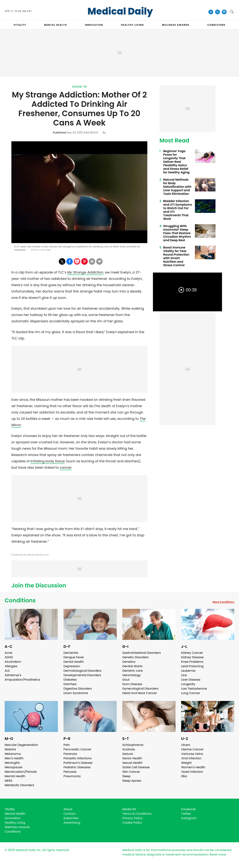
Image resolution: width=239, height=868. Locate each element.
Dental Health (74, 662)
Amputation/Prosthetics (22, 680)
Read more (218, 854)
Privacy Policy (132, 818)
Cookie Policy (132, 823)
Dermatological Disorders (82, 671)
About (68, 809)
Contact (70, 814)
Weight (186, 763)
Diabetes (70, 680)
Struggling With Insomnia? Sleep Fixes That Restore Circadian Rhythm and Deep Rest (177, 233)
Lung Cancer (191, 693)
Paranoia (70, 754)
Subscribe (71, 818)
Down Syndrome (76, 693)
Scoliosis (129, 749)
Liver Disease (191, 680)
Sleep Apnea (132, 781)
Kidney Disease (192, 657)
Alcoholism (13, 662)
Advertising (72, 823)
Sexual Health (132, 763)
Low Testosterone (194, 689)
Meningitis (12, 763)
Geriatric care (132, 671)
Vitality (10, 809)
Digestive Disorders (78, 689)
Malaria (10, 749)
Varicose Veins (192, 754)
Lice (184, 675)
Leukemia (188, 671)
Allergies (11, 666)
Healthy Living (15, 823)
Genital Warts (132, 666)
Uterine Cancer (192, 749)
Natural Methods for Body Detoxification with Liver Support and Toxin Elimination (177, 187)
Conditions (20, 600)
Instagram (189, 818)
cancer (66, 467)
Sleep (126, 776)
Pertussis (70, 772)
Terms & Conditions (137, 814)
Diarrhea (70, 684)
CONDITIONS (216, 25)
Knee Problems (192, 662)
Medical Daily (120, 11)
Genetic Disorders (135, 657)
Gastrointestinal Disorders (142, 653)
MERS (8, 781)
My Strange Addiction (85, 272)
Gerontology (132, 675)
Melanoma (13, 754)
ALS (7, 671)
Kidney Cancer (192, 653)
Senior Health (132, 758)
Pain (67, 745)
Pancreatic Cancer (77, 749)
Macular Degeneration (21, 745)
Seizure (128, 754)
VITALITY (20, 25)
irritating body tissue (48, 461)
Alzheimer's (13, 675)
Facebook (188, 809)
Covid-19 (79, 87)
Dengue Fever (74, 657)
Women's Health (193, 767)
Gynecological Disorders (140, 689)
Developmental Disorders (82, 675)
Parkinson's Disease (78, 763)
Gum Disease (132, 684)
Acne (8, 653)
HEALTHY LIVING (132, 25)
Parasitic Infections (78, 758)
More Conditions (223, 602)
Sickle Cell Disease (136, 767)
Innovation (13, 818)
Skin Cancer (131, 772)
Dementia (71, 653)
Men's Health (14, 758)
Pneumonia (72, 776)
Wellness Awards (176, 25)
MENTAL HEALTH (55, 25)
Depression (72, 666)
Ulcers (186, 745)
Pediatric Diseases (77, 767)
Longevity (188, 684)
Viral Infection (191, 758)
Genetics (129, 662)
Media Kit (129, 809)
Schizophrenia (133, 745)
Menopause (13, 767)
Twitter (186, 814)
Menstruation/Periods (21, 772)
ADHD (9, 657)
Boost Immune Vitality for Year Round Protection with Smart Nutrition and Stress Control (176, 256)
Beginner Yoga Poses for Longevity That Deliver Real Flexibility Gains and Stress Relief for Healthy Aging (176, 162)
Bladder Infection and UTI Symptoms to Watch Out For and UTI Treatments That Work (178, 210)
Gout (126, 680)
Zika (184, 776)
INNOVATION (94, 25)
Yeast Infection (192, 772)
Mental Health (15, 776)
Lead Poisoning (192, 666)
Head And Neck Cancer (140, 693)
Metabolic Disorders (19, 785)
